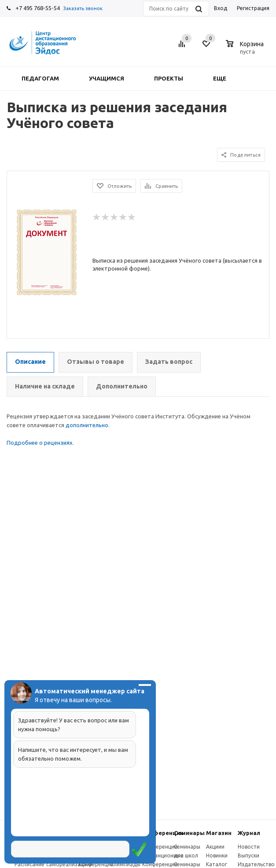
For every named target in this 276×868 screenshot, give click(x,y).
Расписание (29, 864)
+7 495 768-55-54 (38, 8)
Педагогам (40, 78)
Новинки (217, 855)
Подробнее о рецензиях (40, 443)
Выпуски (248, 855)
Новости (249, 847)
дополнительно (87, 425)
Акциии (215, 847)
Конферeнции (163, 833)
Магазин (219, 833)
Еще (224, 78)
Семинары (189, 833)
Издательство (256, 864)
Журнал (249, 833)
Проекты (169, 78)
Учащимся (107, 78)
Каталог (217, 864)
